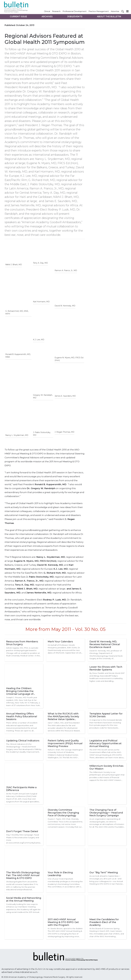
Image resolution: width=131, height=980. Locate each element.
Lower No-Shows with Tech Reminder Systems (106, 668)
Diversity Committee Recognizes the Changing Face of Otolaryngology (63, 813)
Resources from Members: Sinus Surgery (22, 643)
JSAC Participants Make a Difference (21, 789)
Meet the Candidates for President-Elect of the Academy (104, 922)
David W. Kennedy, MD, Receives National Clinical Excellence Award (105, 644)
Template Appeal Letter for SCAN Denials (106, 715)
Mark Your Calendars (60, 642)
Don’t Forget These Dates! (22, 831)
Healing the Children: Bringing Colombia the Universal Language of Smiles (20, 691)
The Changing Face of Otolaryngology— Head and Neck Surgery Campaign (106, 813)
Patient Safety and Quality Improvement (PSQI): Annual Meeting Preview (65, 743)
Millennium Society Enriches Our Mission (106, 767)
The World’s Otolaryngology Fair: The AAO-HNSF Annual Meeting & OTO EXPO (23, 875)
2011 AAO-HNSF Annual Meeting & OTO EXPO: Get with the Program (63, 922)
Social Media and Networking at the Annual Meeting (24, 899)
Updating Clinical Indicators (23, 741)
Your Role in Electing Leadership (60, 874)
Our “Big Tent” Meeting (104, 873)
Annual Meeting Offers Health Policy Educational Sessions (22, 716)
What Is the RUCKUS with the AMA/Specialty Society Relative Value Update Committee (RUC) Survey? (63, 716)
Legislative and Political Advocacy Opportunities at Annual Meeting (105, 743)
